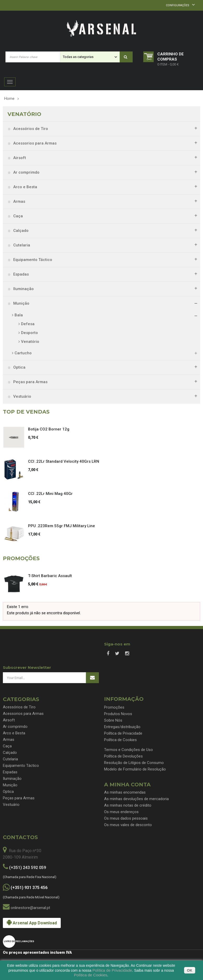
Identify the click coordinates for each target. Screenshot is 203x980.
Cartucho (23, 353)
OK (190, 970)
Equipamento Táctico (32, 260)
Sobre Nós (113, 720)
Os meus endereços (121, 812)
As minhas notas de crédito (128, 805)
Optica (19, 367)
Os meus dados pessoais (126, 818)
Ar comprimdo (26, 172)
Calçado (20, 231)
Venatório (30, 342)
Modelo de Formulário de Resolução (135, 769)
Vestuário (22, 396)
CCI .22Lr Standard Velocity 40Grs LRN (64, 461)
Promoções (114, 707)
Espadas (21, 274)
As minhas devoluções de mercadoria (136, 799)
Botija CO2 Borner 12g (49, 429)
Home (9, 99)
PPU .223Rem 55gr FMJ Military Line (62, 526)
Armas (19, 201)
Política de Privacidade (123, 733)
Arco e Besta (25, 187)
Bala (19, 315)
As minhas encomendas (125, 792)
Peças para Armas (30, 382)
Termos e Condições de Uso (128, 750)
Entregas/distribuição (122, 727)
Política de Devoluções (123, 756)
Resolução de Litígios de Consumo (134, 763)
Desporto (29, 333)
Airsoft (19, 158)
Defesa (28, 324)
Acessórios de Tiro (30, 129)
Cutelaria (21, 245)
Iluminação (23, 289)
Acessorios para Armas (34, 143)
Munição (21, 303)
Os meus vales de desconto (128, 825)
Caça (18, 216)
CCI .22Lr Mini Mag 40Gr (50, 494)
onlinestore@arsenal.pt (30, 908)
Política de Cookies (120, 740)
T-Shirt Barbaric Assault (50, 576)
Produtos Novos (118, 714)
